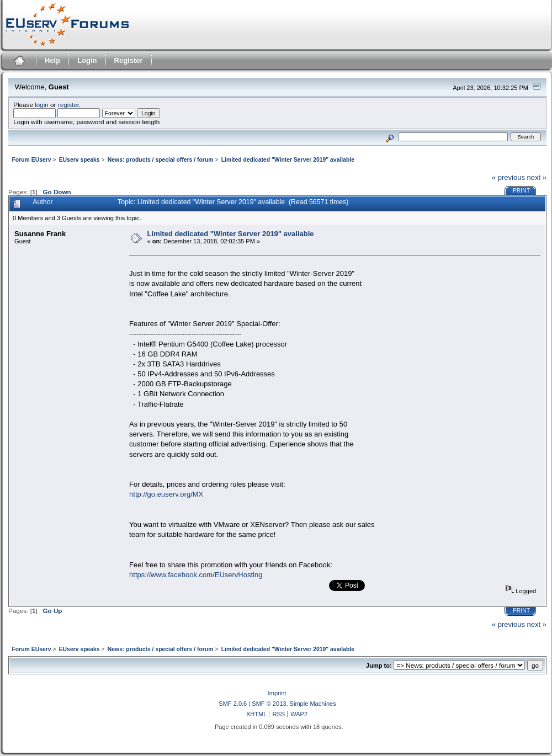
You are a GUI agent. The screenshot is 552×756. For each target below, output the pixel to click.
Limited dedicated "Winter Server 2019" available (231, 234)
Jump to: (379, 666)
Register (129, 60)
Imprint (277, 693)
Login (87, 60)
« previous (508, 177)
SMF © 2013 (269, 704)
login (42, 105)
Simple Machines (313, 704)
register (68, 105)
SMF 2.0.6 (233, 704)
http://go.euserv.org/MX (166, 494)
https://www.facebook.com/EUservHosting (196, 575)
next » (537, 177)
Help (52, 60)
